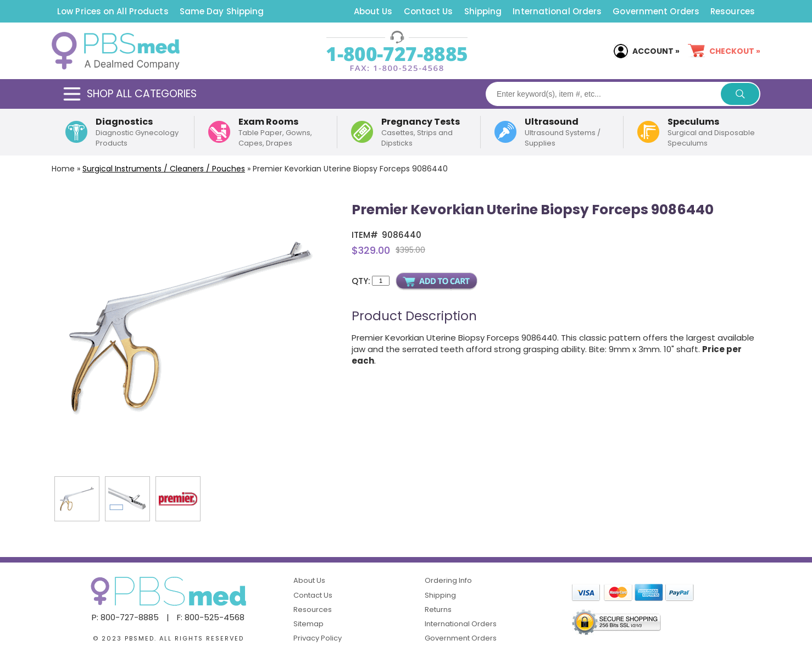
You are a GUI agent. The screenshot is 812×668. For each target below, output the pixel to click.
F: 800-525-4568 (211, 617)
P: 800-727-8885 (125, 617)
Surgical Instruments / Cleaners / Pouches (164, 169)
